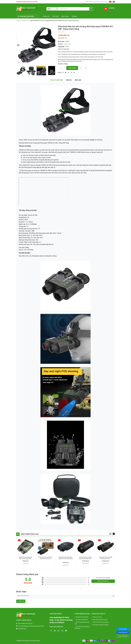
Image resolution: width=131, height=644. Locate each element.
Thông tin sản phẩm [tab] (56, 80)
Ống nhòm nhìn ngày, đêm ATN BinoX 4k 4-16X (45, 558)
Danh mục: (60, 44)
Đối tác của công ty (97, 617)
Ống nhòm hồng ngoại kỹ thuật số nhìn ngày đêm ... (25, 558)
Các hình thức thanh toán (82, 620)
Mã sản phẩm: (61, 41)
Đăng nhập (97, 2)
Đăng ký (104, 2)
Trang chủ (46, 16)
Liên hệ (74, 16)
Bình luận (78, 80)
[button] (54, 45)
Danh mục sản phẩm (26, 16)
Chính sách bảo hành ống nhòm (100, 620)
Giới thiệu (56, 16)
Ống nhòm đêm (25, 21)
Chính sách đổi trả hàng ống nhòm (101, 622)
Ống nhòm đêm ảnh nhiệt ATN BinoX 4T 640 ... (106, 558)
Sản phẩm (65, 16)
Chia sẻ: (60, 72)
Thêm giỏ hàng (72, 68)
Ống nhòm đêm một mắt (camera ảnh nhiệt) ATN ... (86, 558)
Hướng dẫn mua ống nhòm (82, 617)
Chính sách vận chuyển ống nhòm (101, 625)
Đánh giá (69, 80)
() (90, 2)
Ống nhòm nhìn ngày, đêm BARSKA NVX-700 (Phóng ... (66, 559)
